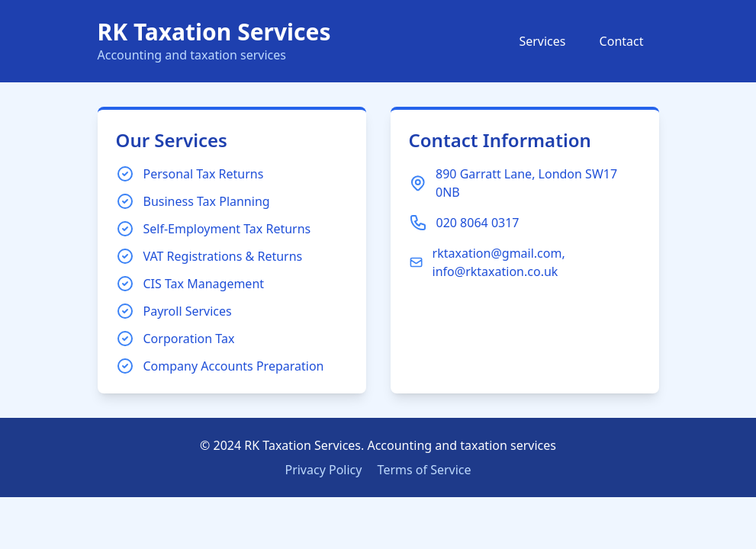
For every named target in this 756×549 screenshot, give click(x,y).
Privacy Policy (323, 470)
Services (542, 41)
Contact (622, 41)
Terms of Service (425, 470)
